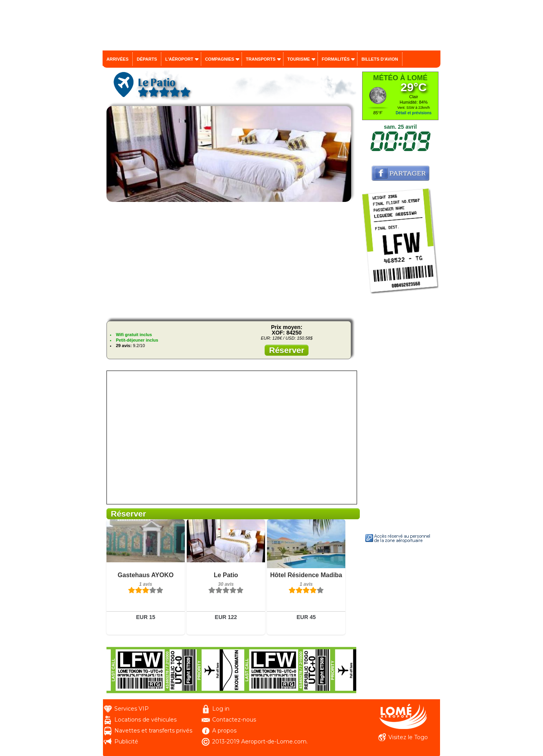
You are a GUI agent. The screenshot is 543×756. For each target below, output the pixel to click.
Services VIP (132, 709)
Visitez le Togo (408, 737)
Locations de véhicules (145, 720)
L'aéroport (179, 59)
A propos (224, 731)
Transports (261, 59)
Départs (147, 59)
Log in (221, 709)
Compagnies (220, 59)
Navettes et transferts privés (153, 731)
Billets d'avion (380, 59)
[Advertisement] (231, 260)
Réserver (287, 350)
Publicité (126, 742)
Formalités (336, 59)
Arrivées (117, 59)
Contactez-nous (234, 720)
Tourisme (299, 59)
